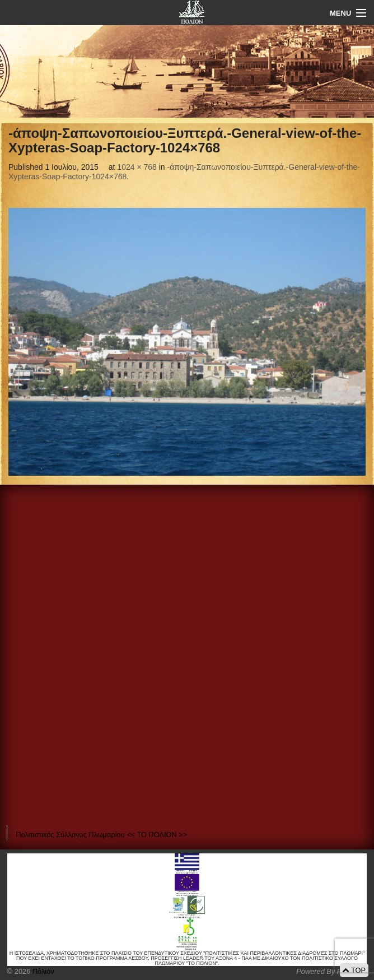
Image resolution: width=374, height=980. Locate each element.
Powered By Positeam (331, 971)
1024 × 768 (137, 167)
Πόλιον (42, 971)
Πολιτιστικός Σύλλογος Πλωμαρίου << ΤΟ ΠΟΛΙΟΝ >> (101, 835)
